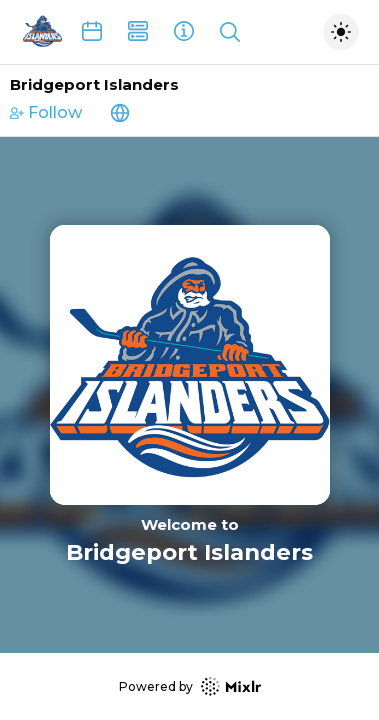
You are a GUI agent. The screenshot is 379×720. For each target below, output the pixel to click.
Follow (46, 112)
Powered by (190, 686)
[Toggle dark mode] (341, 32)
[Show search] (230, 32)
